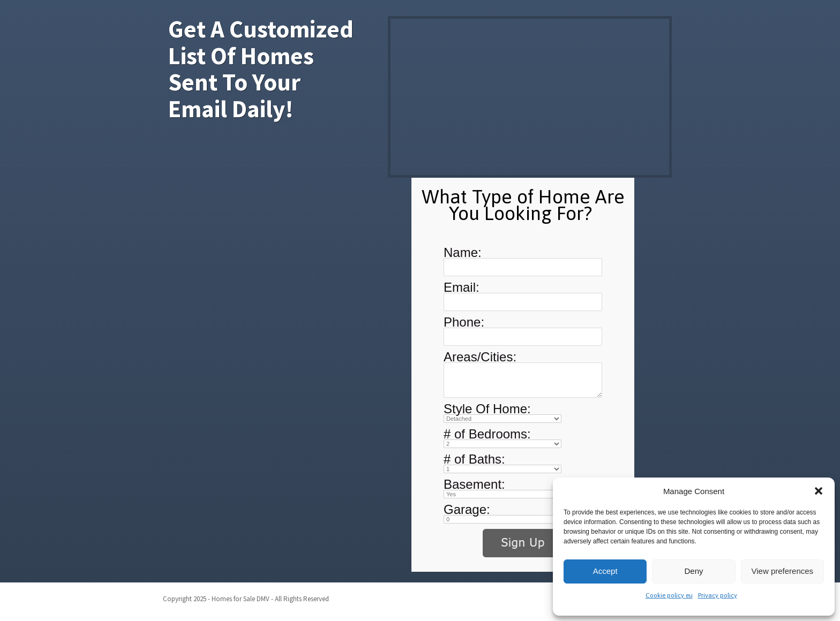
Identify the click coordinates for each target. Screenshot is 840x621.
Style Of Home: (487, 409)
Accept (605, 571)
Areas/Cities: (480, 357)
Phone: (464, 322)
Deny (693, 571)
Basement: (474, 484)
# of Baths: (474, 459)
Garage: (467, 509)
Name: (463, 252)
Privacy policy (718, 595)
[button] (819, 491)
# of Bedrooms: (487, 434)
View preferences (783, 571)
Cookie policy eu (669, 595)
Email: (462, 287)
